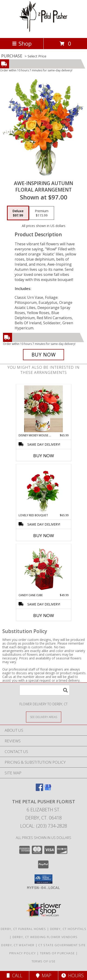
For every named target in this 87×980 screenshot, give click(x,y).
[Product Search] (45, 690)
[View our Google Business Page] (48, 789)
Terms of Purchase (57, 953)
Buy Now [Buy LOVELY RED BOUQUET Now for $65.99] (44, 536)
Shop (22, 43)
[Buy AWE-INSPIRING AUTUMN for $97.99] (44, 355)
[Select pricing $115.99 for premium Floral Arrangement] (42, 213)
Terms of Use (44, 961)
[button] (43, 879)
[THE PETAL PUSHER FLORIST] (43, 31)
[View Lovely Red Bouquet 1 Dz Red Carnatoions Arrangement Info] (43, 489)
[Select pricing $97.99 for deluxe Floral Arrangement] (18, 213)
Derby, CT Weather (18, 945)
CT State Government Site (62, 945)
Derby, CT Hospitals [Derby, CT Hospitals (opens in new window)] (68, 929)
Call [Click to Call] (14, 975)
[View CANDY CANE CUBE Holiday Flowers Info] (43, 569)
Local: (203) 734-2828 (44, 826)
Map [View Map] (44, 975)
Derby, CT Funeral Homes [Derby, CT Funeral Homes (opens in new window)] (23, 929)
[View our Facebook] (39, 789)
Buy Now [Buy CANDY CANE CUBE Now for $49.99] (44, 615)
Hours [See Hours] (72, 975)
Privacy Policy (23, 953)
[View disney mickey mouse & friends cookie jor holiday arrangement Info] (43, 409)
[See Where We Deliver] (44, 717)
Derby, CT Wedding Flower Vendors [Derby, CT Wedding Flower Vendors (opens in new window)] (45, 937)
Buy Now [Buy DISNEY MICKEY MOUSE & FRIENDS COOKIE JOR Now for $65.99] (44, 456)
